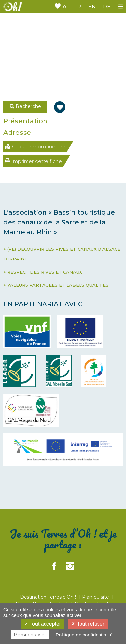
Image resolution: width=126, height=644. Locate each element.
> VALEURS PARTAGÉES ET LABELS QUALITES (56, 285)
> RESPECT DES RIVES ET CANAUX (43, 272)
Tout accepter (42, 624)
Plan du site (96, 597)
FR (78, 7)
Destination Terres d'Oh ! (49, 597)
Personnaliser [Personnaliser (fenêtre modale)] (30, 635)
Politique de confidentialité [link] (84, 635)
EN (92, 7)
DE (107, 7)
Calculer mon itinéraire (35, 146)
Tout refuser (88, 624)
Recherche (25, 106)
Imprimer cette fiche (33, 161)
